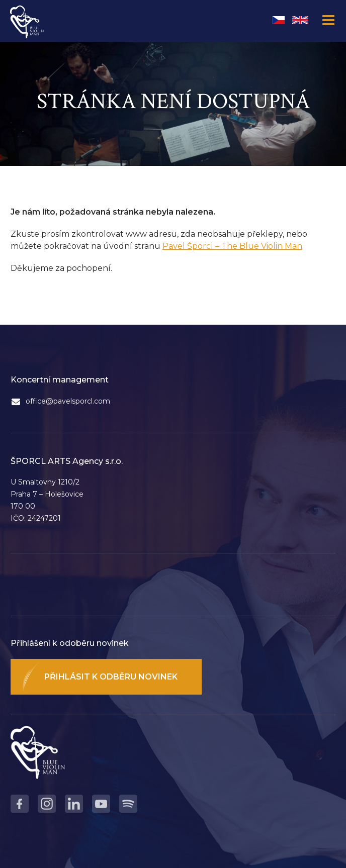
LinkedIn (74, 804)
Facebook (20, 804)
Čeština (278, 20)
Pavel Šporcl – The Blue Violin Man (232, 246)
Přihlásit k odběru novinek (111, 677)
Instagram (47, 804)
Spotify (128, 804)
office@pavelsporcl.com (68, 401)
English (300, 20)
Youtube (101, 804)
